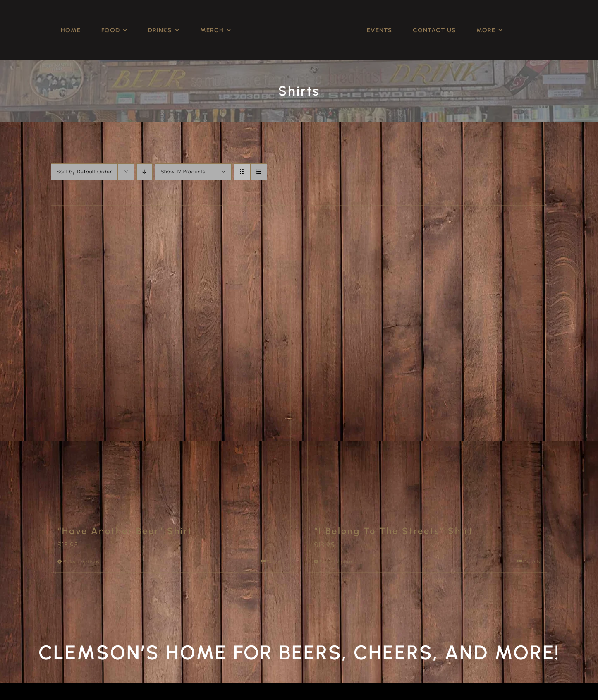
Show (183, 172)
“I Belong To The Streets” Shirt (394, 531)
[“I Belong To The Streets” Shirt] (427, 361)
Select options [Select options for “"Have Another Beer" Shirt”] (81, 562)
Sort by (84, 172)
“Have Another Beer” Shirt (125, 531)
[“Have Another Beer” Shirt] (171, 361)
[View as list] (259, 172)
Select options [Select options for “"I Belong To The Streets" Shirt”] (338, 562)
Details (275, 562)
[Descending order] (145, 172)
